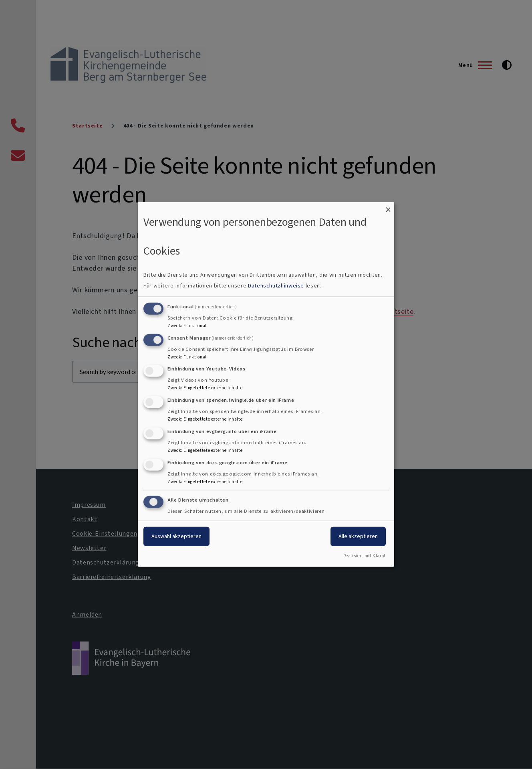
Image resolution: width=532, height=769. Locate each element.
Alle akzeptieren (358, 536)
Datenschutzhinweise (276, 286)
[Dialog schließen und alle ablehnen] (388, 207)
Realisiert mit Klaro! (364, 556)
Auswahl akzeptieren (176, 536)
